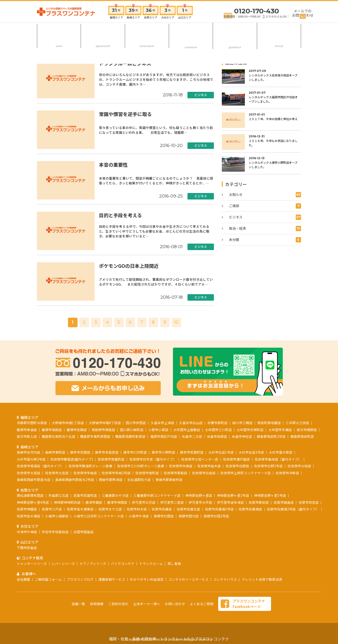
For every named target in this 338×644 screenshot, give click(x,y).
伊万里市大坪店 (200, 502)
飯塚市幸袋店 (27, 430)
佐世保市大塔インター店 (200, 459)
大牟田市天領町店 (250, 430)
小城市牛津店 (139, 516)
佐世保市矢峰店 (181, 466)
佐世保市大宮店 (57, 473)
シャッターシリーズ (32, 563)
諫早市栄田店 (80, 452)
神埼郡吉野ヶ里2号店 (233, 495)
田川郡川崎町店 (132, 430)
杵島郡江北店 (59, 495)
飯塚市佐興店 (77, 430)
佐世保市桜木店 (209, 466)
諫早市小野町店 (163, 452)
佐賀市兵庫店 (162, 509)
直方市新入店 (27, 436)
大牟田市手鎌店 (280, 430)
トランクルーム (151, 563)
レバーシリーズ (63, 563)
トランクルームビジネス (125, 63)
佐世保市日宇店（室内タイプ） (153, 459)
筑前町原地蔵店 (269, 423)
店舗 (59, 30)
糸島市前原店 (217, 436)
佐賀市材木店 (137, 509)
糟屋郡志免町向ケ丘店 (59, 436)
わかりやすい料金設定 (147, 579)
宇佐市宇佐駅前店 (55, 532)
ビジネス (201, 95)
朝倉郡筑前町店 (302, 436)
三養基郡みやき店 (115, 495)
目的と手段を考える (120, 215)
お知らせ (265, 195)
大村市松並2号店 (251, 452)
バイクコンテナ (123, 563)
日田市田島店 (84, 532)
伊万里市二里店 (172, 502)
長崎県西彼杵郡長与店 (34, 480)
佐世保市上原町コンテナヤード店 (246, 473)
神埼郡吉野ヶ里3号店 (270, 495)
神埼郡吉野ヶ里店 (199, 495)
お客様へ (235, 30)
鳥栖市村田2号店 (216, 516)
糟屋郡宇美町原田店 (95, 436)
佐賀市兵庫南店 (250, 509)
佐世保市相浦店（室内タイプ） (40, 466)
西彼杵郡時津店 (111, 480)
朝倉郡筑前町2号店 (271, 436)
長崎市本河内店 (29, 452)
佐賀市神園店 (27, 509)
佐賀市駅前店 (259, 502)
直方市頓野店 (307, 430)
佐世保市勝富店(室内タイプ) (72, 459)
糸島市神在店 (242, 436)
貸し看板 (174, 563)
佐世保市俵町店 (147, 473)
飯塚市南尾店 (52, 430)
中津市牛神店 (27, 532)
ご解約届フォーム (48, 579)
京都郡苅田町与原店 (32, 423)
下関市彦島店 (27, 548)
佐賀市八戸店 (52, 509)
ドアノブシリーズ (93, 563)
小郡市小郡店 (158, 430)
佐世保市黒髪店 (175, 473)
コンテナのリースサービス (189, 579)
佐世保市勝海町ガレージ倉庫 (91, 466)
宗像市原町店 (217, 423)
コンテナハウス (225, 579)
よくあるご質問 (202, 604)
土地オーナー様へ (147, 30)
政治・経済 (265, 228)
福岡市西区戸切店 (164, 436)
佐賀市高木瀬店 (29, 516)
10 (176, 322)
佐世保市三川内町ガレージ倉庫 (141, 466)
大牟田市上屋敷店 (187, 430)
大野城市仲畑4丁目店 (105, 423)
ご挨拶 (265, 206)
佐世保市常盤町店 (111, 459)
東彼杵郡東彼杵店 (169, 480)
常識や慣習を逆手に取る (125, 114)
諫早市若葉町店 (192, 452)
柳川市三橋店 (242, 423)
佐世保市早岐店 (85, 473)
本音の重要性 (113, 165)
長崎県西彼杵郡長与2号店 (75, 480)
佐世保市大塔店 (29, 473)
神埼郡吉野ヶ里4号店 (33, 502)
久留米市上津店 (163, 423)
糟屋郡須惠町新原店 (130, 436)
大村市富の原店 (281, 452)
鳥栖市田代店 (189, 516)
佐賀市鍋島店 (284, 502)
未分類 (265, 240)
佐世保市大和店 (299, 466)
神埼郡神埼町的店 (67, 502)
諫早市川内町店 (135, 452)
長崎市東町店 (55, 452)
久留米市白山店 (191, 423)
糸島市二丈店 (192, 436)
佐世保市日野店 (237, 466)
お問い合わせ (175, 604)
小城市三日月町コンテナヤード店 (99, 516)
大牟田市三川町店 (218, 430)
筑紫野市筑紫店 (103, 430)
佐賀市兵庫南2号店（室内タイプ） (293, 509)
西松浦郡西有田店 (30, 495)
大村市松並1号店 (221, 452)
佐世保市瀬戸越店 (236, 459)
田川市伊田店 (136, 423)
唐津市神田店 (117, 502)
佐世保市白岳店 (204, 473)
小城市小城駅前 (57, 516)
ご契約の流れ (103, 30)
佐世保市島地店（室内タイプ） (278, 459)
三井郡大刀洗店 (297, 423)
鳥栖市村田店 (164, 516)
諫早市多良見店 (107, 452)
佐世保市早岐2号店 (116, 473)
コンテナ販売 (191, 30)
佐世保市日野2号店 (268, 466)
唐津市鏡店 (94, 502)
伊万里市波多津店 (230, 502)
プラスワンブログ (80, 579)
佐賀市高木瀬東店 (80, 509)
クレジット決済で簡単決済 (262, 579)
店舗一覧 (78, 604)
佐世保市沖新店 (287, 473)
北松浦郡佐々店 (139, 480)
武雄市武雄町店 (85, 495)
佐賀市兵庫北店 (188, 509)
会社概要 (24, 579)
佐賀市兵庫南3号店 (219, 509)
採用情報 (279, 30)
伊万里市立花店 (144, 502)
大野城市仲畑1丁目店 (68, 423)
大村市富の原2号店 (31, 459)
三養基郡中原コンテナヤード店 (157, 495)
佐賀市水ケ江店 (110, 509)
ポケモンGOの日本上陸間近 (129, 266)
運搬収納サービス (112, 579)
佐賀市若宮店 (309, 502)
